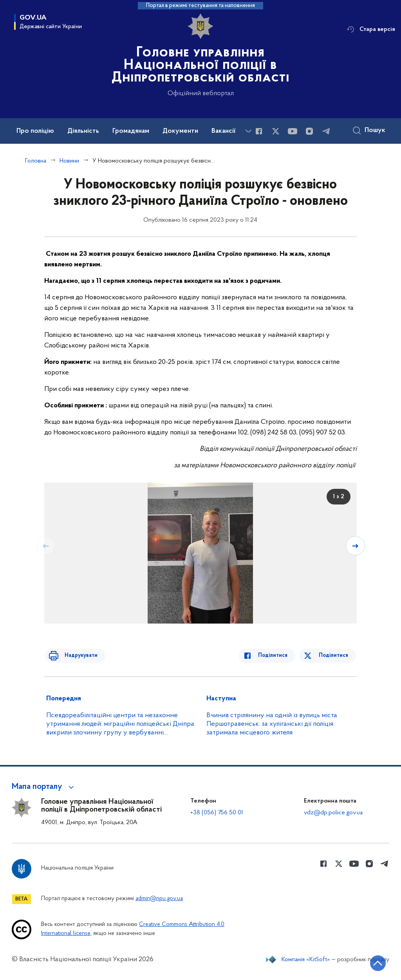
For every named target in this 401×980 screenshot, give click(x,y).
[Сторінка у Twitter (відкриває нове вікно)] (276, 131)
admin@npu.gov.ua (159, 899)
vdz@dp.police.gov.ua (333, 813)
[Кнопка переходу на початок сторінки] (372, 962)
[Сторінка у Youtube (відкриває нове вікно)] (293, 131)
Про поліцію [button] (35, 131)
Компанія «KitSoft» (306, 960)
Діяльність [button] (83, 131)
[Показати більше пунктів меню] (248, 131)
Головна (36, 161)
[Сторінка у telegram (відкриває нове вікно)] (326, 131)
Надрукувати (76, 655)
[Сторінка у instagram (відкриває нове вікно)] (309, 131)
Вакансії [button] (224, 131)
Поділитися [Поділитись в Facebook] (277, 655)
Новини (69, 161)
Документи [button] (180, 131)
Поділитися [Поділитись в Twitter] (334, 655)
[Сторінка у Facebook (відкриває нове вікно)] (259, 131)
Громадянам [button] (131, 131)
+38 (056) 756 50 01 (217, 813)
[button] (44, 787)
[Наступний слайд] (356, 546)
